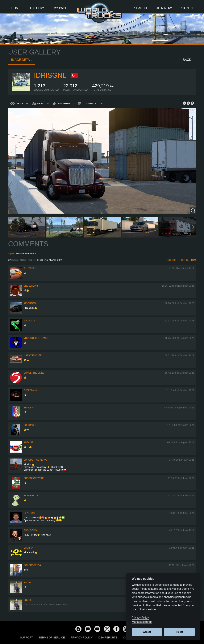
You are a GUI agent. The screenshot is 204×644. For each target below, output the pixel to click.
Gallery (37, 8)
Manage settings (142, 622)
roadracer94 (32, 565)
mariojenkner (33, 355)
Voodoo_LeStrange (36, 338)
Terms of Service (52, 637)
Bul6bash (30, 425)
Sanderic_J (31, 496)
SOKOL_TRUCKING (34, 373)
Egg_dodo (30, 530)
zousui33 (29, 321)
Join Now (164, 8)
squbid (28, 583)
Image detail (22, 60)
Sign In (187, 8)
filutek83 (30, 268)
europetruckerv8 (35, 460)
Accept (147, 632)
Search (141, 8)
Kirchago (30, 303)
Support (26, 637)
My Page (60, 8)
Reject (179, 632)
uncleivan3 (31, 286)
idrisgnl (50, 75)
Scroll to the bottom (182, 260)
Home (16, 8)
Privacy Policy (82, 637)
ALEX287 (29, 442)
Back (187, 60)
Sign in (12, 254)
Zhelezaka (30, 390)
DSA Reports (108, 637)
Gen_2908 (29, 513)
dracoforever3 (34, 478)
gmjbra (28, 548)
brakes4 (29, 408)
